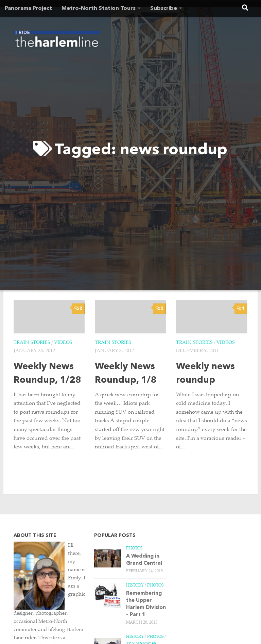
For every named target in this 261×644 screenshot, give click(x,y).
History (135, 585)
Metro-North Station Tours (99, 9)
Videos (63, 343)
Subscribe (164, 9)
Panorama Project (28, 9)
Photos (134, 548)
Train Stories (32, 343)
